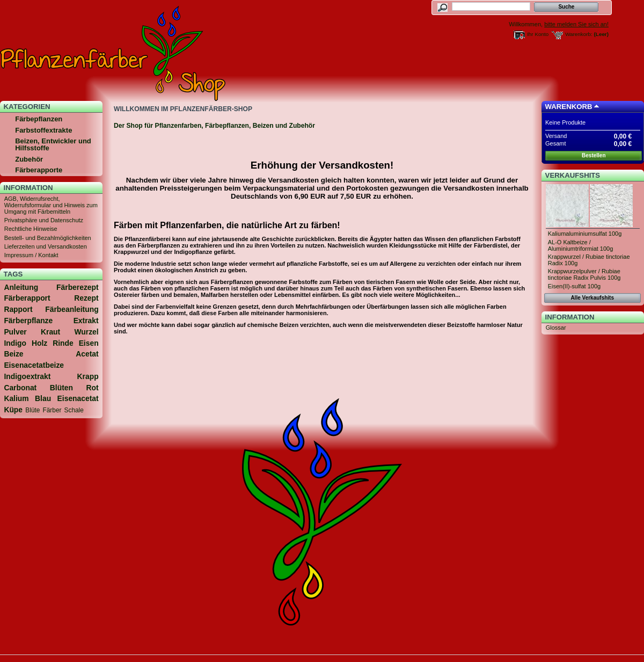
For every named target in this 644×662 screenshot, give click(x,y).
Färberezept (78, 287)
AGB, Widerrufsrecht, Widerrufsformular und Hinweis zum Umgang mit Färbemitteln (51, 205)
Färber (52, 410)
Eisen (89, 343)
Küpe (13, 410)
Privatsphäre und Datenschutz (44, 220)
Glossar (556, 328)
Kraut (50, 332)
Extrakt (86, 321)
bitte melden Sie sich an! (576, 24)
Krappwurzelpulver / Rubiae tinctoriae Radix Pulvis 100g (584, 274)
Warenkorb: (579, 34)
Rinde (63, 343)
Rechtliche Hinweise (31, 229)
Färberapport (27, 298)
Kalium (16, 398)
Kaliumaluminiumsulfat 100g (585, 234)
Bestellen (594, 155)
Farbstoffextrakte (43, 130)
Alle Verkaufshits (592, 298)
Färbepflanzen (39, 119)
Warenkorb (569, 107)
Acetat (87, 354)
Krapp (88, 376)
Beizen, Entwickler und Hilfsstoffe (53, 144)
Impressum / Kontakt (31, 255)
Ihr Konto (538, 34)
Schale (74, 410)
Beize (13, 354)
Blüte (32, 410)
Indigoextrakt (27, 376)
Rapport (18, 309)
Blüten (61, 388)
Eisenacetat (78, 398)
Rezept (86, 298)
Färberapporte (39, 170)
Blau (43, 398)
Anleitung (21, 287)
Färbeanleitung (72, 309)
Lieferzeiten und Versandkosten (46, 246)
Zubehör (29, 159)
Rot (93, 388)
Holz (39, 343)
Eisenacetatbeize (34, 365)
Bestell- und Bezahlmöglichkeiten (48, 238)
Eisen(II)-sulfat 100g (574, 286)
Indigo (15, 343)
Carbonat (20, 388)
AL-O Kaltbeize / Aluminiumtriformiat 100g (581, 245)
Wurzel (86, 332)
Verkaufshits (573, 175)
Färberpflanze (28, 321)
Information (28, 188)
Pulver (15, 332)
